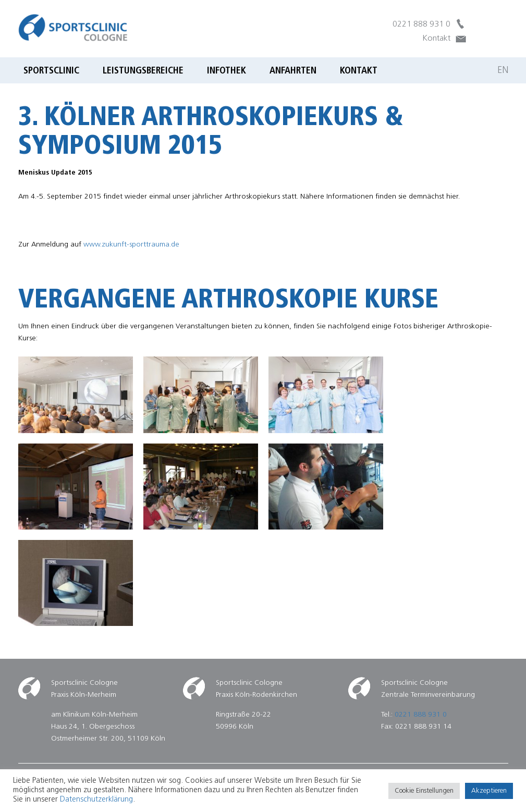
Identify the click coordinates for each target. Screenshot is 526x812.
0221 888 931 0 (421, 24)
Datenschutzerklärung (96, 800)
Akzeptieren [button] (489, 791)
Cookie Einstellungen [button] (424, 791)
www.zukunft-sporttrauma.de (131, 245)
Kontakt (436, 39)
